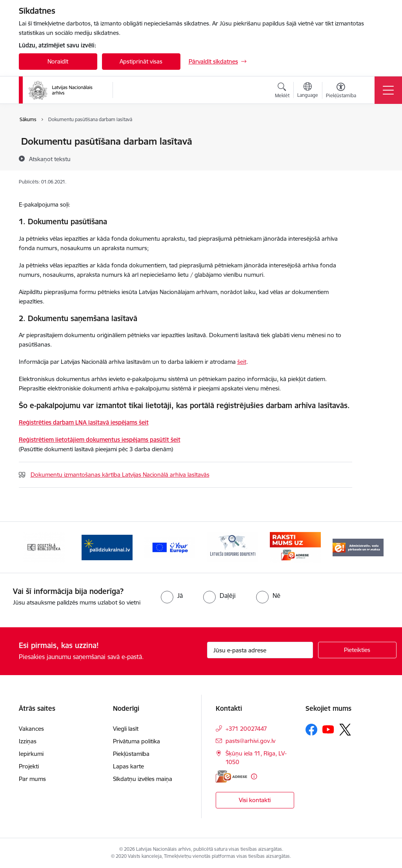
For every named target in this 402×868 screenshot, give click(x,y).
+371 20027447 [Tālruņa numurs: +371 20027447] (246, 729)
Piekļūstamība (131, 754)
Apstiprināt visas (141, 61)
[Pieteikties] (357, 650)
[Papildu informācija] (254, 776)
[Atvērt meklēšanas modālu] (282, 91)
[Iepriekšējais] (32, 547)
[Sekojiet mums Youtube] (328, 729)
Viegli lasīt (126, 729)
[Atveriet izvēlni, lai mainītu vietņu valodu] (308, 91)
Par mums (32, 779)
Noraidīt (58, 61)
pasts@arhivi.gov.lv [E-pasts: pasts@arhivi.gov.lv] (250, 741)
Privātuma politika (136, 741)
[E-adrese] (231, 776)
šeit (242, 362)
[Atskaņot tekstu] (50, 159)
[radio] (172, 596)
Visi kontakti (255, 800)
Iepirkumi (31, 754)
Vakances (31, 729)
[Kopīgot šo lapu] (373, 158)
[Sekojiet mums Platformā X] (345, 730)
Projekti (29, 766)
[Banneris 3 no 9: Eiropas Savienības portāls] (170, 547)
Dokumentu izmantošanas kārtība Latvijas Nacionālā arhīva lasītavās (120, 475)
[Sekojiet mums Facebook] (311, 730)
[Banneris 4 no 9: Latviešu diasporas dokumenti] (233, 547)
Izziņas (28, 741)
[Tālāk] (371, 547)
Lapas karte (128, 766)
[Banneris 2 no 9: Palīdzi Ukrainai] (107, 547)
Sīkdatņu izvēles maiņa (143, 779)
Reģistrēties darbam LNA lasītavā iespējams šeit (84, 422)
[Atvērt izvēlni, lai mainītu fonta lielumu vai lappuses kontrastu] (341, 91)
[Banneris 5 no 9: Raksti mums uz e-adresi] (295, 547)
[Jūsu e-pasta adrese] (260, 650)
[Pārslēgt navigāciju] (388, 90)
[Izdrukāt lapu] (373, 138)
